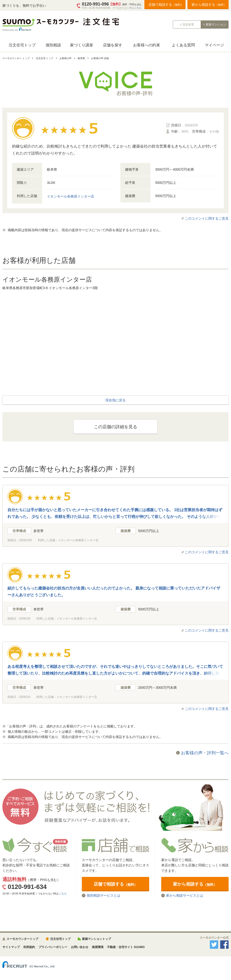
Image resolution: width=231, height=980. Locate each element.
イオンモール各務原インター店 (71, 196)
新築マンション (216, 25)
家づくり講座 (82, 45)
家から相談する (209, 5)
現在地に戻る (115, 400)
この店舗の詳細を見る (115, 427)
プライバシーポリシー (53, 947)
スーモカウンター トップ (16, 58)
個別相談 (53, 45)
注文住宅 (188, 25)
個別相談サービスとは (103, 896)
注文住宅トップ (22, 45)
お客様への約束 (147, 45)
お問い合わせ (80, 947)
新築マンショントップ (96, 939)
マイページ (214, 45)
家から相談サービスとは (185, 896)
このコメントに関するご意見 (207, 218)
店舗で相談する (166, 5)
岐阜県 (81, 58)
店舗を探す (113, 45)
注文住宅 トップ (45, 58)
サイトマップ (11, 947)
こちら (138, 8)
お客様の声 (65, 58)
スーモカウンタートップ (22, 939)
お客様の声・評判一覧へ (205, 753)
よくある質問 (183, 45)
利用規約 (29, 947)
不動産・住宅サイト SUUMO (126, 947)
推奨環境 (98, 947)
